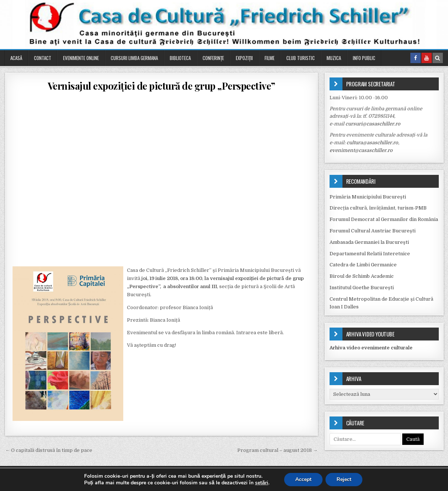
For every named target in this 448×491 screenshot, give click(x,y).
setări (262, 483)
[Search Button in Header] (438, 58)
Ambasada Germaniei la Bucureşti (369, 242)
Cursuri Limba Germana (134, 58)
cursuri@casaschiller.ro (373, 124)
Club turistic (301, 58)
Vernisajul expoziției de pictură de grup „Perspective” (161, 86)
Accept (303, 479)
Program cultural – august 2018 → (278, 450)
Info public (364, 58)
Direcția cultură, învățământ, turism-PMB (378, 208)
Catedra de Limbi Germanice (363, 265)
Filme (270, 58)
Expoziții (244, 58)
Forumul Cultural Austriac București (373, 231)
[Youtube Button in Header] (427, 58)
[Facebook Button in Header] (416, 58)
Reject (344, 479)
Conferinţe (213, 58)
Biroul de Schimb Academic (362, 276)
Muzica (334, 58)
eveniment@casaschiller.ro (361, 150)
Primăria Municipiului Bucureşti (368, 197)
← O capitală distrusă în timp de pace (49, 450)
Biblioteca (180, 58)
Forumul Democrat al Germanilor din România (384, 219)
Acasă (16, 58)
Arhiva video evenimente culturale (371, 348)
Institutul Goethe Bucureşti (362, 288)
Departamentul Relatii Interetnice (370, 254)
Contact (43, 58)
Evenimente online (81, 58)
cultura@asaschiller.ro (372, 143)
